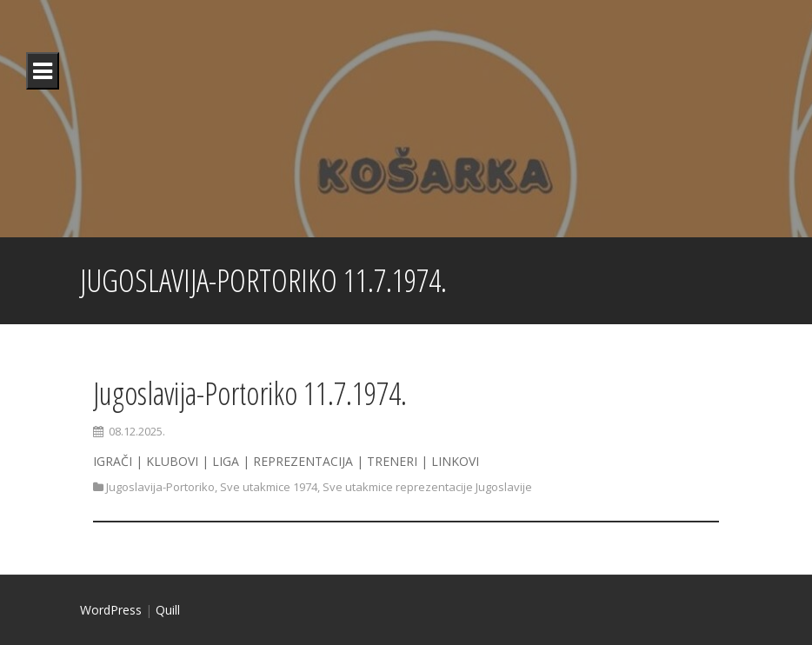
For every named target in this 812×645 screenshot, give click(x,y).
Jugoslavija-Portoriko (160, 487)
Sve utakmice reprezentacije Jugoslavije (427, 487)
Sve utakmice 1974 (269, 487)
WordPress (111, 610)
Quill (168, 610)
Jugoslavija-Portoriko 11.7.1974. (250, 393)
